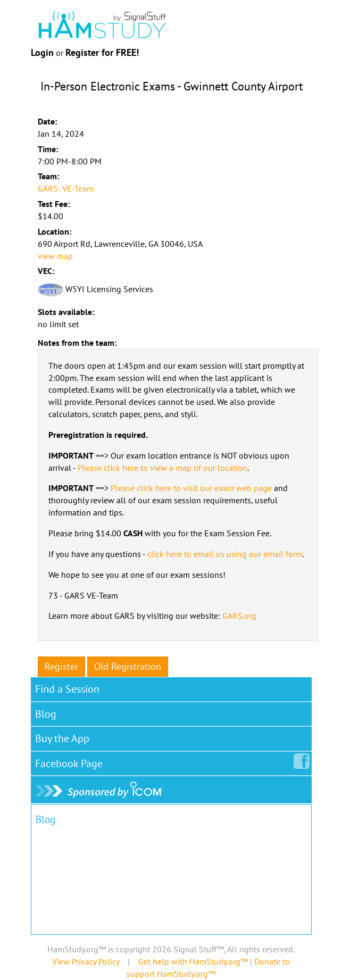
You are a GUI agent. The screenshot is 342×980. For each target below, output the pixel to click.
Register (61, 666)
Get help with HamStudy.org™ (193, 961)
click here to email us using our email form (225, 554)
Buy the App (62, 738)
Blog (46, 714)
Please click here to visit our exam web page (191, 488)
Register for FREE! (102, 52)
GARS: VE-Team (66, 188)
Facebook (71, 761)
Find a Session (67, 689)
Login (42, 52)
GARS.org (239, 616)
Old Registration (128, 666)
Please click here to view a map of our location (162, 468)
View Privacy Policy (86, 961)
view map (55, 256)
